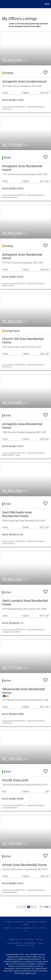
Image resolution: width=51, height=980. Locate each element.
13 (41, 907)
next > (47, 907)
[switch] (45, 71)
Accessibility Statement (22, 943)
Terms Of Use (16, 940)
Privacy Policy (34, 940)
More (47, 4)
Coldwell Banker (14, 922)
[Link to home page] (2, 4)
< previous (22, 907)
